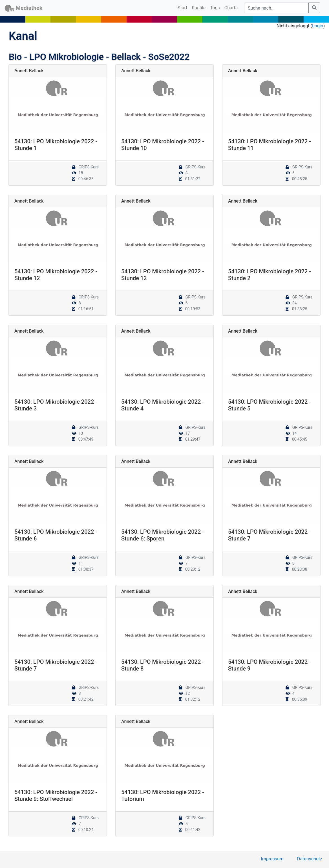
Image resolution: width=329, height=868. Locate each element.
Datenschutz (310, 859)
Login (318, 26)
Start (184, 7)
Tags (215, 8)
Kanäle (199, 8)
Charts (231, 8)
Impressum (272, 859)
